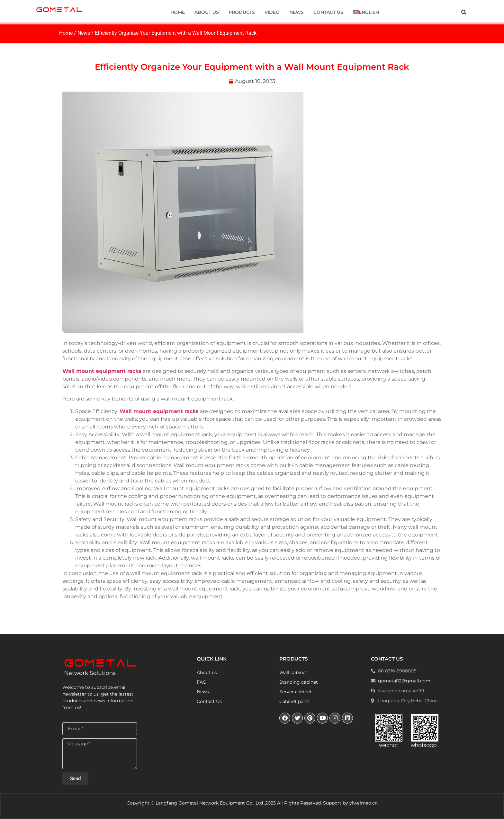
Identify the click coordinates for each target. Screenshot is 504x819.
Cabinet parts (294, 701)
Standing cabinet (299, 682)
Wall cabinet (293, 672)
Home (178, 12)
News (297, 12)
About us (207, 12)
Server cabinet (296, 692)
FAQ (202, 682)
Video (272, 12)
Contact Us (328, 12)
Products (242, 12)
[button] (464, 12)
